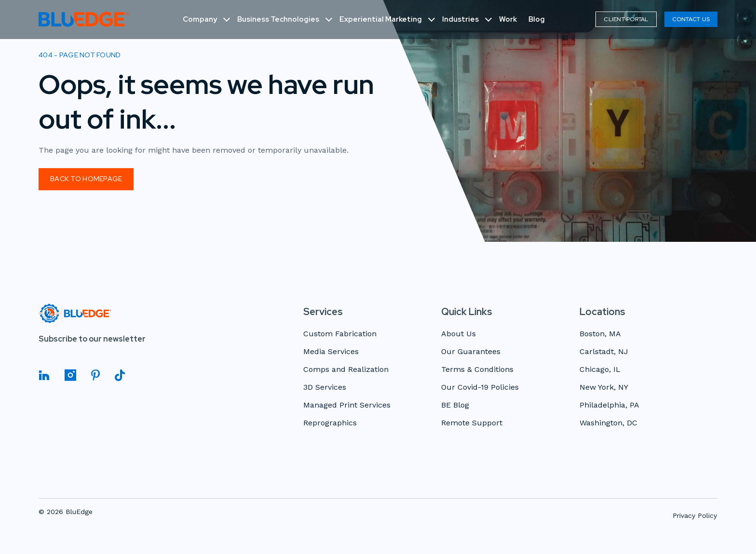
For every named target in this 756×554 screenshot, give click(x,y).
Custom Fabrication (340, 334)
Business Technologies (278, 19)
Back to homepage (86, 179)
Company (200, 19)
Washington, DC (608, 423)
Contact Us (691, 19)
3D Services (325, 388)
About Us (459, 334)
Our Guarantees (471, 352)
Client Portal (626, 19)
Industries (460, 19)
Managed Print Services (347, 405)
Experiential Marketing (381, 19)
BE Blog (455, 405)
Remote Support (472, 423)
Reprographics (330, 423)
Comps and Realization (346, 370)
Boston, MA (600, 334)
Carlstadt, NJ (604, 352)
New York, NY (604, 388)
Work (508, 19)
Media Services (331, 352)
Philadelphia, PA (609, 405)
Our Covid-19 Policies (480, 388)
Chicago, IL (600, 370)
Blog (537, 19)
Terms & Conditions (477, 370)
